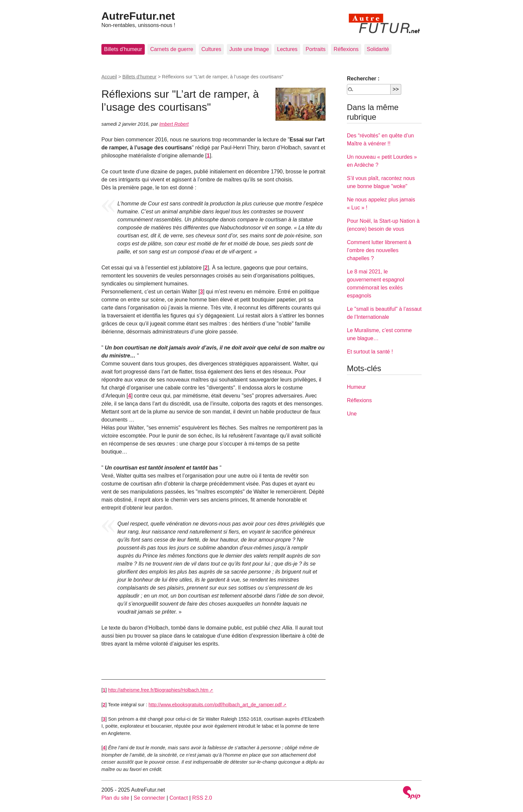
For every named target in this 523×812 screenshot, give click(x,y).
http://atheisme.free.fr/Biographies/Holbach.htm (158, 690)
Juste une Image (249, 49)
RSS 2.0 (202, 798)
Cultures (211, 49)
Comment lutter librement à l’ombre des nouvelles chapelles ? (379, 250)
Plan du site (115, 798)
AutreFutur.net (138, 16)
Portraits (316, 49)
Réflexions (346, 49)
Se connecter (149, 798)
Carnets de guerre (172, 49)
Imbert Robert (174, 124)
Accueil (109, 77)
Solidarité (378, 49)
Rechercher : (363, 79)
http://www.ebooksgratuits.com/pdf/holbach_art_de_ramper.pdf (215, 705)
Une (352, 414)
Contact (179, 798)
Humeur (356, 387)
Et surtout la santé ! (370, 352)
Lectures (287, 49)
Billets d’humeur (123, 49)
